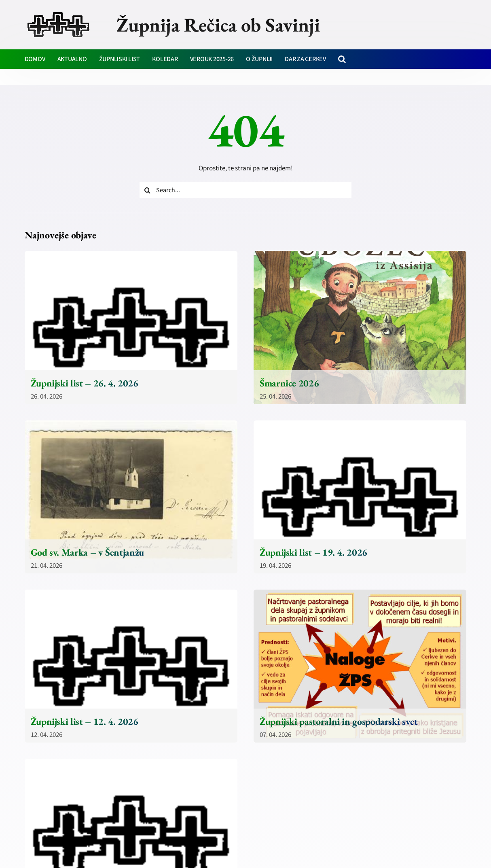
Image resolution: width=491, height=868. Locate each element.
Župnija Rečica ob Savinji (218, 25)
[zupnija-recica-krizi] (58, 13)
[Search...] (246, 190)
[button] (342, 59)
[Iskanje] (148, 190)
